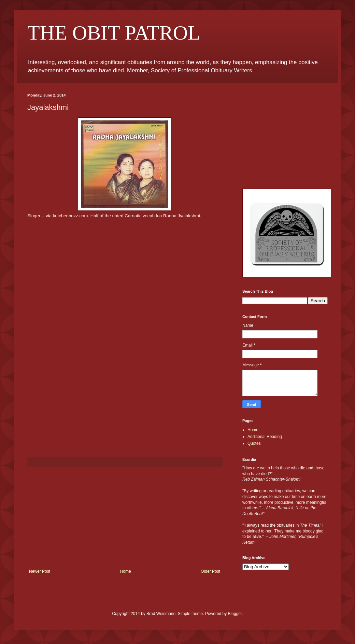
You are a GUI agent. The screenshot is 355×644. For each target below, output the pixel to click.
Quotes (254, 443)
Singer (34, 216)
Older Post (210, 571)
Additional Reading (265, 437)
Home (126, 571)
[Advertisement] (125, 518)
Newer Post (40, 571)
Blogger (235, 614)
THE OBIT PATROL (114, 33)
